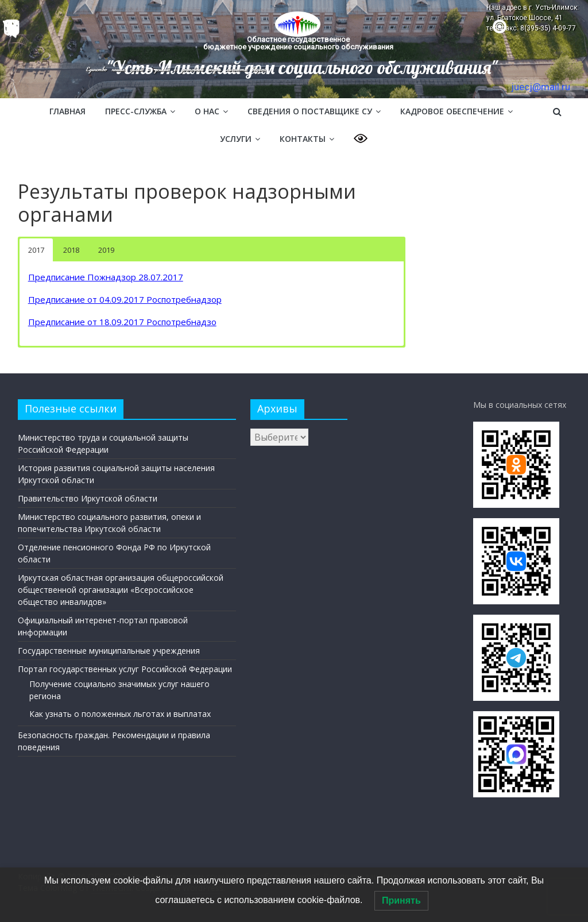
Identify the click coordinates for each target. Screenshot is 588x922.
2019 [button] (106, 250)
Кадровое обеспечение (452, 111)
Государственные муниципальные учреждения (109, 651)
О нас (207, 111)
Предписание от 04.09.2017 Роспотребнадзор (125, 299)
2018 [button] (71, 250)
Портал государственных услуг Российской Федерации (125, 669)
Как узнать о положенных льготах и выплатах (120, 714)
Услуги (236, 139)
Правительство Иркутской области (88, 498)
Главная (67, 111)
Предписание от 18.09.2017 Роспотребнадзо (122, 322)
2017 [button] (36, 250)
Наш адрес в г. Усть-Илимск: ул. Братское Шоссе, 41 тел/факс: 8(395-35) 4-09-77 (533, 18)
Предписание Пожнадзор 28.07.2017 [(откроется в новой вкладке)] (106, 277)
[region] (294, 49)
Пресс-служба (136, 111)
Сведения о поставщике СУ (310, 111)
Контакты (303, 139)
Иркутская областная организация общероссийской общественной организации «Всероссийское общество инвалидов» (121, 590)
